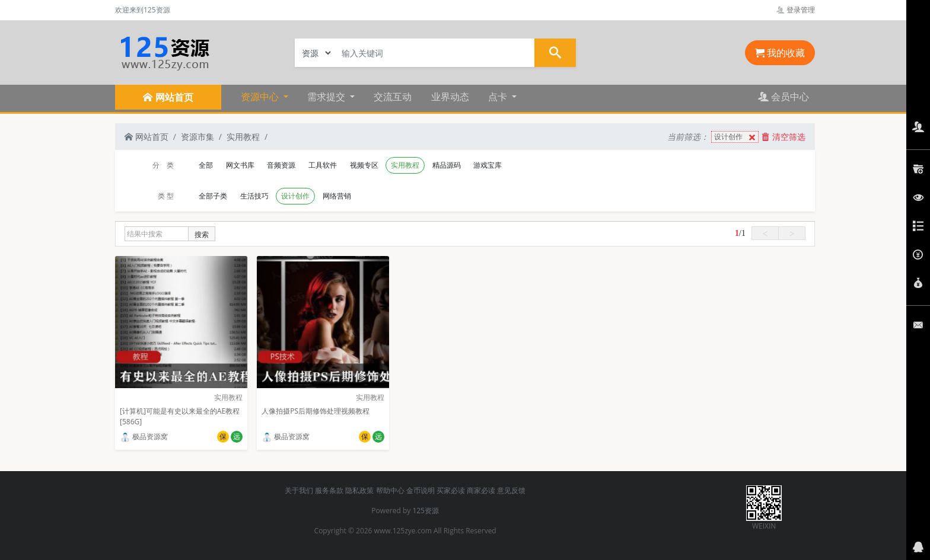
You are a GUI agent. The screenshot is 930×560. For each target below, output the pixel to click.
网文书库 (240, 165)
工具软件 (323, 165)
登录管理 (796, 10)
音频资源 (281, 165)
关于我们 (299, 490)
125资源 (426, 511)
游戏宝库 (488, 165)
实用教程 (243, 137)
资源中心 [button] (261, 97)
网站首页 (146, 137)
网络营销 (337, 196)
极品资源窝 (144, 436)
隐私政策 (359, 490)
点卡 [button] (499, 97)
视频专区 (364, 165)
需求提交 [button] (327, 97)
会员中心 (784, 97)
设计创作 (736, 137)
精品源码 (447, 165)
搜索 (202, 234)
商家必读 (481, 490)
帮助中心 (390, 490)
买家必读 (451, 490)
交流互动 (393, 97)
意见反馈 (511, 490)
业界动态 (450, 97)
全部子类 (213, 196)
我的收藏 (780, 53)
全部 (206, 165)
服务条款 (329, 490)
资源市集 (198, 137)
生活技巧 (254, 196)
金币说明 (421, 490)
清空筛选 (784, 137)
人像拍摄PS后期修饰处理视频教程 (316, 411)
